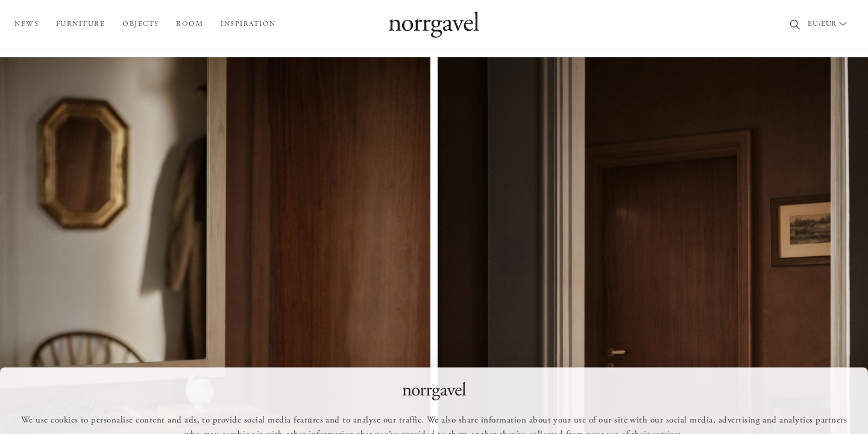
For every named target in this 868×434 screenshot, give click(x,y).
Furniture (81, 24)
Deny (502, 407)
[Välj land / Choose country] (829, 25)
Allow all (372, 407)
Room (190, 24)
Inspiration (248, 24)
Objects (141, 24)
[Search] (795, 25)
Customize (439, 407)
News (27, 24)
